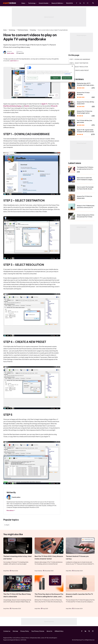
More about (10, 510)
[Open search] (93, 3)
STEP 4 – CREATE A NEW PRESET (79, 70)
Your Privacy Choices (38, 631)
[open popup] (57, 95)
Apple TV (44, 104)
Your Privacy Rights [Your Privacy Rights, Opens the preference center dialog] (32, 78)
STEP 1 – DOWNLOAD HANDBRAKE (80, 59)
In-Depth (7, 525)
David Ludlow (11, 53)
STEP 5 (72, 74)
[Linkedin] (80, 3)
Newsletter (70, 3)
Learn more (13, 61)
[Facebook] (77, 3)
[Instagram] (88, 3)
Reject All (56, 78)
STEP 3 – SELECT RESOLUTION (79, 67)
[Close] (72, 66)
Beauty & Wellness (57, 3)
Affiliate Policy (59, 631)
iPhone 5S (54, 106)
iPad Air (27, 106)
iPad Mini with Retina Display (12, 106)
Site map (15, 631)
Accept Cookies (67, 78)
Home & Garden (44, 3)
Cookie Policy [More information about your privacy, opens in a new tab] (67, 74)
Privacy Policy (25, 631)
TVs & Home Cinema (23, 30)
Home (5, 30)
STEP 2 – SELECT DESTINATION (79, 63)
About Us (49, 631)
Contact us (7, 631)
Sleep (23, 3)
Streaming (33, 30)
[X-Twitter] (84, 3)
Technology (32, 3)
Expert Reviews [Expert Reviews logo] (8, 3)
